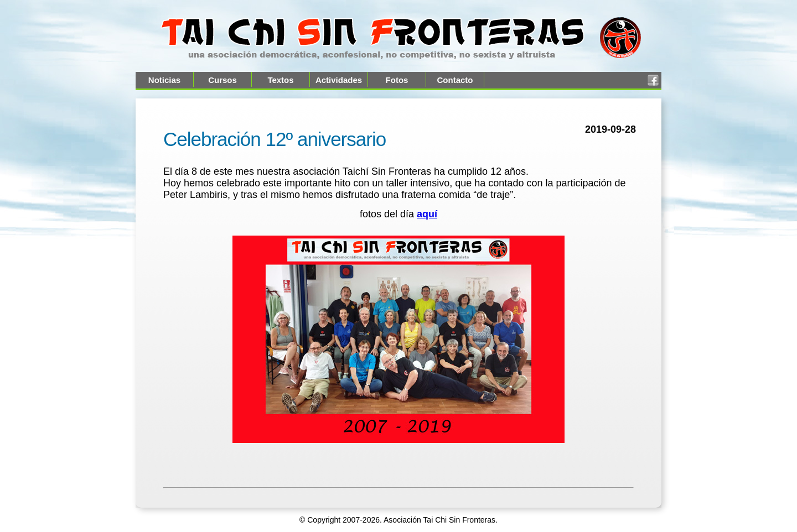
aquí (427, 214)
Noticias (164, 80)
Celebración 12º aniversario (275, 139)
